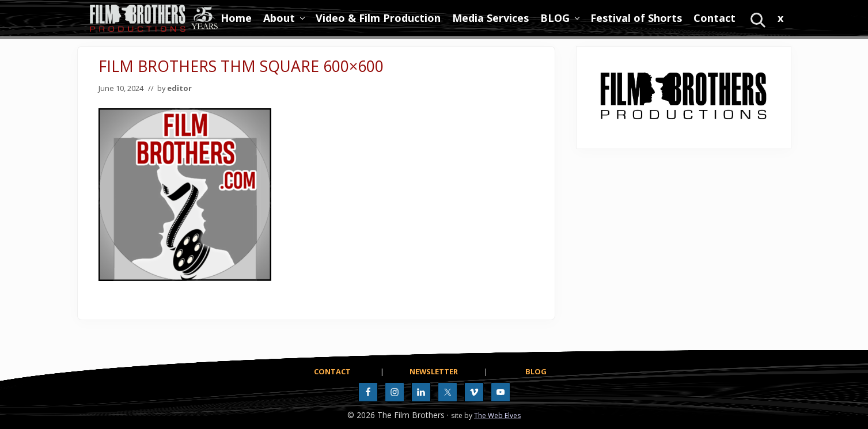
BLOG (536, 371)
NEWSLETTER (434, 371)
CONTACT (332, 371)
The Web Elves (497, 415)
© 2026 (361, 415)
